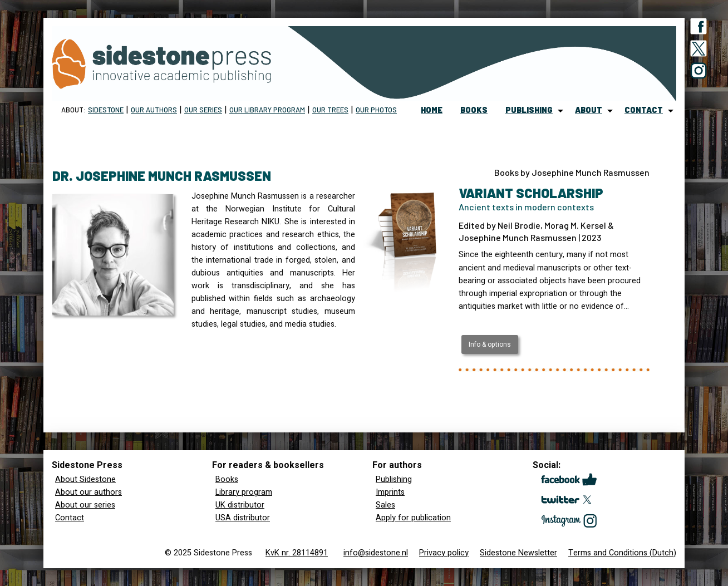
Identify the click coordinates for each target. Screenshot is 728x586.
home (432, 110)
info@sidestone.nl (376, 553)
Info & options (490, 344)
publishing (529, 110)
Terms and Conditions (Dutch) (622, 553)
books (474, 110)
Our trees (330, 110)
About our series (85, 505)
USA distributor (243, 518)
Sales (385, 505)
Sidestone (106, 110)
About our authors (88, 492)
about (589, 110)
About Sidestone (85, 479)
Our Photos (376, 110)
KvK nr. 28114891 (297, 553)
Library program (244, 492)
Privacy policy (444, 553)
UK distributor (240, 505)
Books (227, 479)
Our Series (203, 110)
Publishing (394, 479)
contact (644, 110)
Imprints (390, 492)
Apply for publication (413, 518)
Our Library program (267, 110)
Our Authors (154, 110)
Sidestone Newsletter (518, 553)
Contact (70, 518)
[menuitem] (432, 111)
